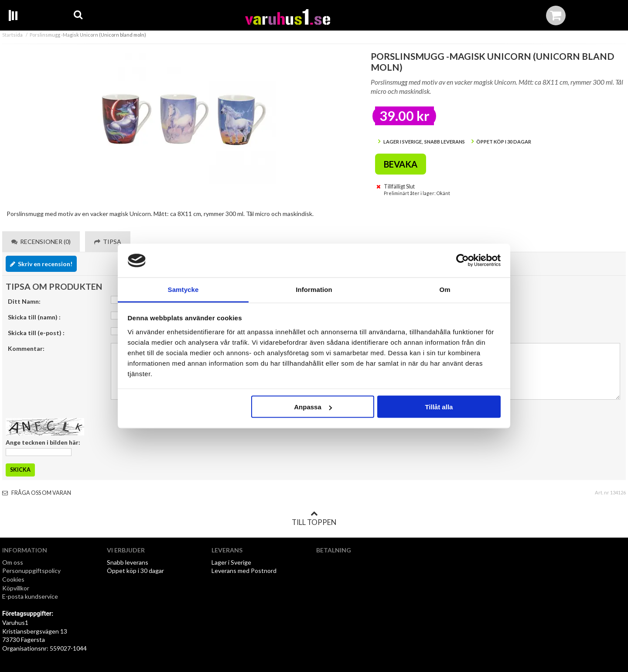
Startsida (12, 35)
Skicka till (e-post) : (36, 333)
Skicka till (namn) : (34, 317)
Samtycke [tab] (183, 289)
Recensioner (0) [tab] (41, 242)
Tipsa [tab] (108, 242)
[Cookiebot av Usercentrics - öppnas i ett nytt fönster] (462, 261)
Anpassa (313, 407)
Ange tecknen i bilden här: (43, 442)
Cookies (13, 579)
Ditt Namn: (24, 301)
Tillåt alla (439, 407)
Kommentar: (26, 348)
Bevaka (401, 164)
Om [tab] (445, 289)
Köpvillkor (16, 588)
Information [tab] (314, 289)
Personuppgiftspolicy (31, 571)
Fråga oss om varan (37, 493)
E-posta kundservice (31, 596)
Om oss (13, 562)
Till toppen (314, 518)
